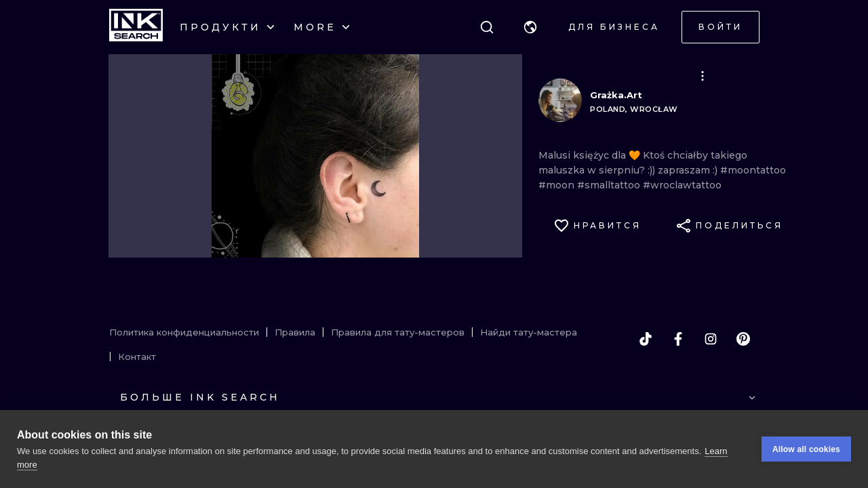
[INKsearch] (136, 27)
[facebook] (678, 339)
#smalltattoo (610, 185)
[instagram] (711, 339)
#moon (558, 185)
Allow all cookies (806, 449)
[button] (530, 27)
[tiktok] (646, 339)
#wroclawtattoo (682, 185)
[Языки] (530, 27)
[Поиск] (487, 27)
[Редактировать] (703, 76)
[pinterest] (743, 339)
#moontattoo (753, 170)
